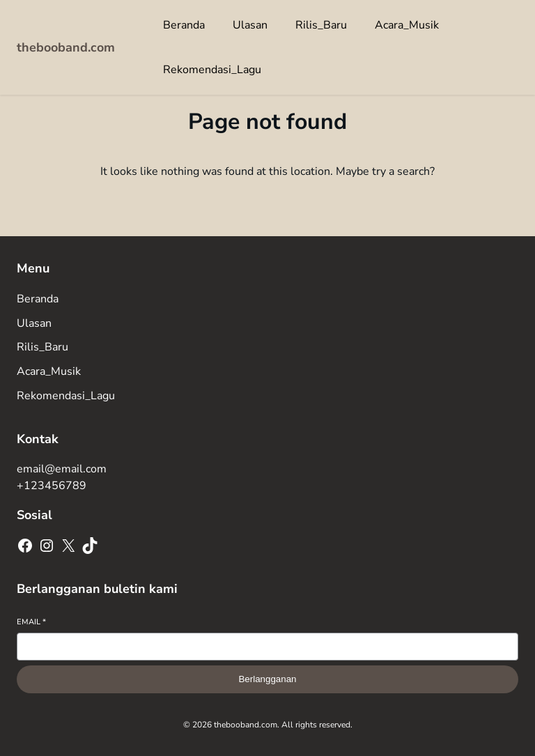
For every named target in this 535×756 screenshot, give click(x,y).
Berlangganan (267, 679)
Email (31, 622)
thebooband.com (66, 47)
